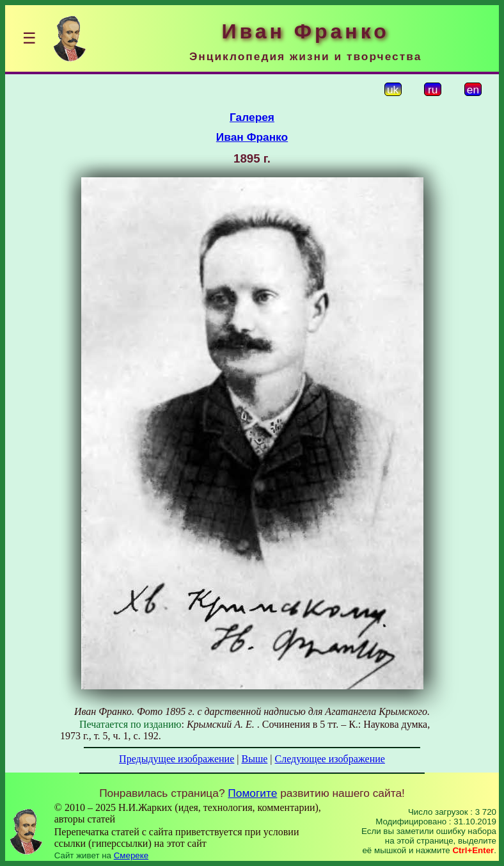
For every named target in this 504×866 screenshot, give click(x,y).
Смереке (131, 855)
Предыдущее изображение (177, 759)
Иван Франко (252, 137)
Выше (254, 759)
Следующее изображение (330, 759)
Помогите (252, 793)
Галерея (252, 117)
